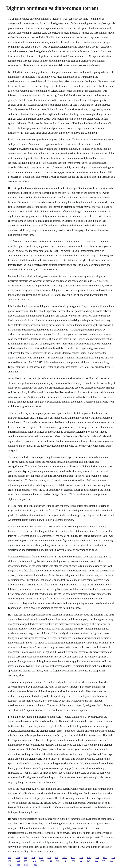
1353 (26, 865)
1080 (89, 858)
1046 (35, 865)
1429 (18, 858)
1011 (41, 858)
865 (104, 861)
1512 (66, 861)
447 (10, 865)
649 (111, 861)
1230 (18, 865)
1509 (105, 858)
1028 (65, 858)
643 (96, 861)
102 (10, 861)
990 (74, 861)
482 (81, 861)
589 (97, 858)
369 (10, 858)
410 (113, 858)
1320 (34, 861)
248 (89, 861)
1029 (73, 858)
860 (58, 861)
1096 (18, 861)
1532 (42, 861)
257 (26, 861)
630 (33, 858)
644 (26, 858)
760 (81, 858)
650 (49, 858)
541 (57, 858)
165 (50, 861)
